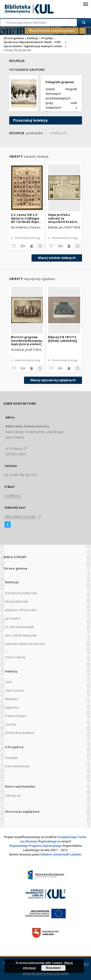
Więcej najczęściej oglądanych (53, 380)
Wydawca (12, 699)
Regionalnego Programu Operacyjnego (35, 846)
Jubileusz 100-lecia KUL (21, 610)
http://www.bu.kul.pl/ (20, 516)
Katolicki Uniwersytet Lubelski (61, 854)
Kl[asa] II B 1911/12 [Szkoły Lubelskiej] (62, 339)
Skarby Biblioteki (17, 602)
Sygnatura (12, 707)
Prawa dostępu (16, 716)
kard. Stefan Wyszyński (21, 635)
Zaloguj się (13, 795)
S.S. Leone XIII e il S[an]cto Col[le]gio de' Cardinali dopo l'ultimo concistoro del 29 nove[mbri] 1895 (26, 218)
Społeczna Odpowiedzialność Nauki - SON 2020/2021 (40, 42)
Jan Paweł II (13, 618)
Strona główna (14, 38)
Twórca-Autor (15, 691)
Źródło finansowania (20, 733)
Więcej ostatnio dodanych (57, 258)
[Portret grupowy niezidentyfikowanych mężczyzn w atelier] (27, 340)
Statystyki (12, 758)
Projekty (47, 38)
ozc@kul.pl (13, 496)
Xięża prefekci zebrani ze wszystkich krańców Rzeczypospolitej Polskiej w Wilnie (64, 218)
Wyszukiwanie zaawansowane (52, 30)
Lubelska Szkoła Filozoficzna (25, 644)
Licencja (11, 724)
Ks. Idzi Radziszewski (20, 627)
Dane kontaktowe (17, 766)
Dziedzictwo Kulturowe (21, 593)
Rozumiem (53, 968)
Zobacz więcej (15, 657)
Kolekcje (33, 38)
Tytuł (8, 682)
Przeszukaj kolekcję (30, 120)
